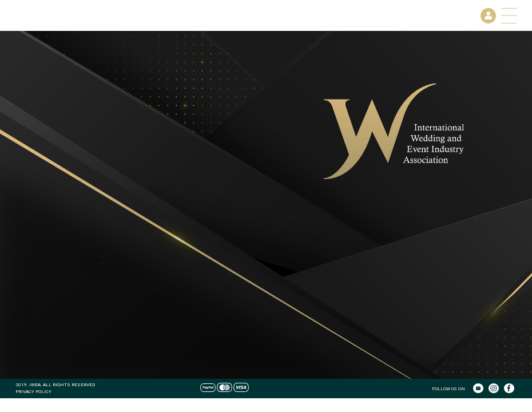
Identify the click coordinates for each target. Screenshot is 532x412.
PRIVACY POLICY (33, 391)
